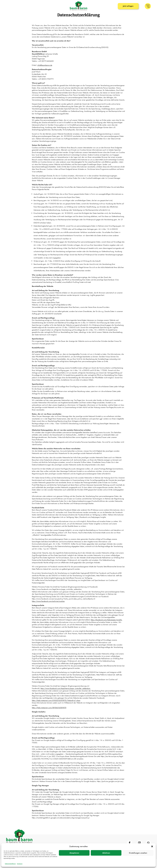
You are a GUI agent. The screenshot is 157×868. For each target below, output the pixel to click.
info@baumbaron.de (45, 74)
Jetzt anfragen (128, 6)
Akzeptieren (74, 853)
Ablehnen (106, 853)
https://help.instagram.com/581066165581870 (49, 717)
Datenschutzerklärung (10, 864)
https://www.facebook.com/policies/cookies (48, 610)
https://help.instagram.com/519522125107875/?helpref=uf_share (56, 709)
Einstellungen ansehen (138, 853)
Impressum (20, 864)
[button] (152, 846)
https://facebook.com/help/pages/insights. (106, 629)
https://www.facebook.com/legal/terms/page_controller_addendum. (66, 697)
